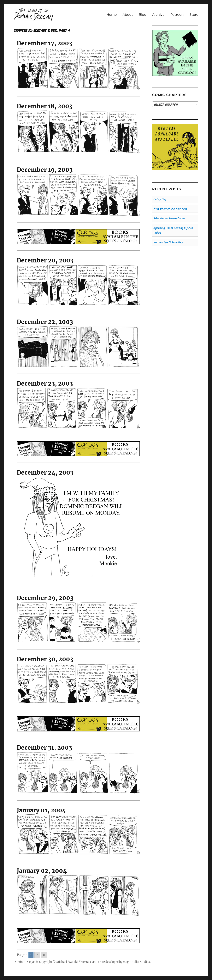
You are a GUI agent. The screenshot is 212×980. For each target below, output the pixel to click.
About (128, 15)
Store (194, 15)
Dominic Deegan (25, 962)
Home (112, 15)
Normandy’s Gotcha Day (168, 242)
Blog (143, 15)
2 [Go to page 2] (37, 955)
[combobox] (175, 104)
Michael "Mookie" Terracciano (77, 962)
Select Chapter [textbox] (166, 105)
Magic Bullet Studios (136, 962)
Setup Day (160, 199)
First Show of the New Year (170, 209)
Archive (158, 15)
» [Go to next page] (44, 955)
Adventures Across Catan (169, 218)
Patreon (177, 15)
